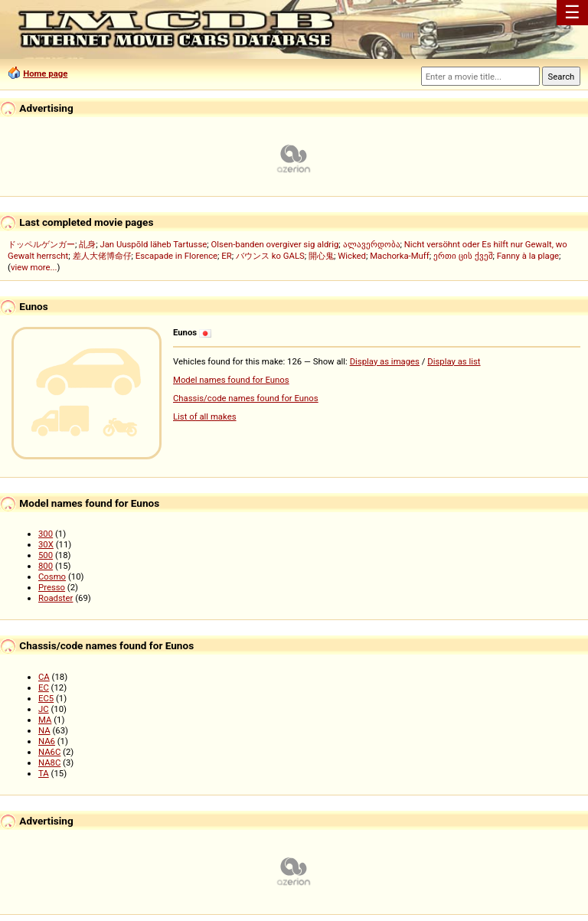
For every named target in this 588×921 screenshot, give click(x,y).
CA (44, 677)
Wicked (352, 256)
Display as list (454, 361)
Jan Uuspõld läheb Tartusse (153, 244)
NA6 (47, 741)
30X (46, 544)
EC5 (46, 698)
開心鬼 (321, 256)
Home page (45, 73)
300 (46, 534)
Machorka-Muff (400, 256)
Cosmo (52, 576)
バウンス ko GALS (270, 256)
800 (46, 566)
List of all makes (205, 416)
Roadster (56, 598)
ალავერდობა (372, 244)
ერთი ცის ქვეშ (463, 256)
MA (45, 720)
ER (226, 256)
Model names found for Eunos (231, 380)
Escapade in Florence (176, 256)
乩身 (87, 244)
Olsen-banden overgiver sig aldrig (275, 244)
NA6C (49, 752)
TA (44, 773)
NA (44, 730)
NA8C (49, 763)
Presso (52, 587)
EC (44, 687)
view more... (34, 267)
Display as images (385, 361)
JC (44, 709)
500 (46, 555)
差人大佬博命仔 (102, 256)
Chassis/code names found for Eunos (246, 398)
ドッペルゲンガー (41, 244)
